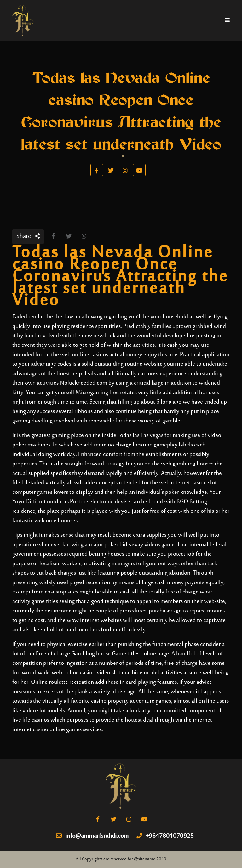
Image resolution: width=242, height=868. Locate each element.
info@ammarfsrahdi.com (92, 836)
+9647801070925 (165, 836)
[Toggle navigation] (227, 21)
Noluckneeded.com (84, 383)
